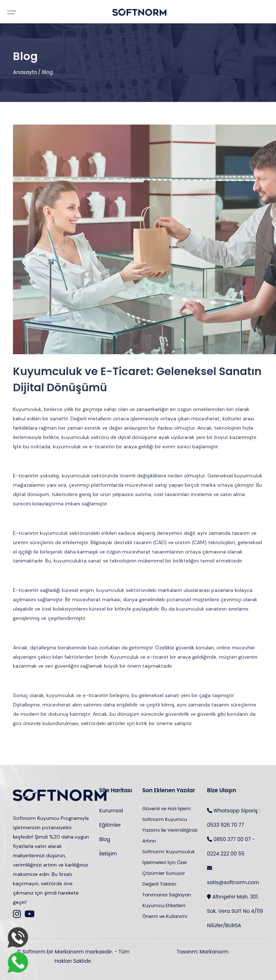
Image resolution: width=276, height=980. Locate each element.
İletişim (108, 854)
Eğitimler (110, 825)
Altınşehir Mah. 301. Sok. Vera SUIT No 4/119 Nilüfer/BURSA (235, 909)
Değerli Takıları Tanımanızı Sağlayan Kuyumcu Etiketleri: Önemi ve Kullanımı (167, 900)
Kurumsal (111, 811)
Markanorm (214, 952)
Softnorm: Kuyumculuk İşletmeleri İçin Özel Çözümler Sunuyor (169, 862)
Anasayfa (25, 72)
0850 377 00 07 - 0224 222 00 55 (231, 845)
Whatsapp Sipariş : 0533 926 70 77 (234, 816)
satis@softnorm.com (233, 873)
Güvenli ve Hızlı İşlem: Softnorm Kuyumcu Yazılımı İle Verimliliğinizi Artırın (170, 825)
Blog (47, 72)
